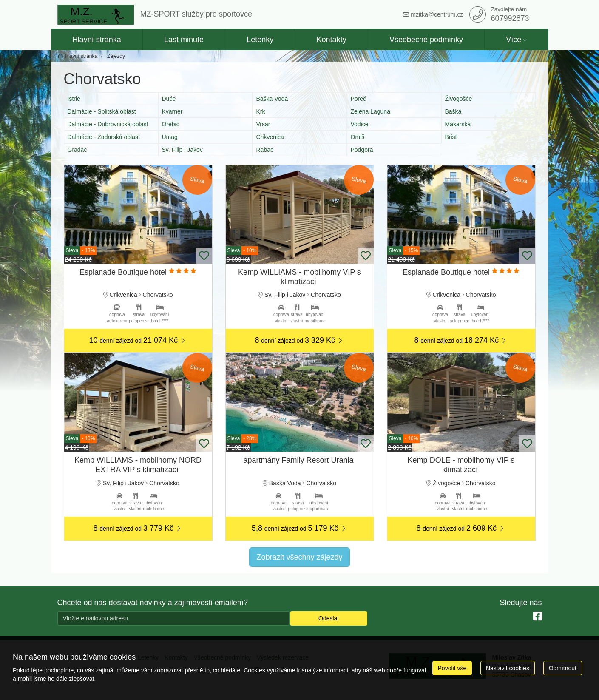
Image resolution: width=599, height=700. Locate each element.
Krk (261, 111)
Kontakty (332, 40)
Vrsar (263, 124)
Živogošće (459, 99)
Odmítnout (563, 668)
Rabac (265, 150)
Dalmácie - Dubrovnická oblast (108, 124)
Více (514, 40)
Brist (451, 137)
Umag (170, 137)
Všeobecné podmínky (426, 40)
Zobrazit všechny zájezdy (299, 557)
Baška (453, 111)
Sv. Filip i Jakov (182, 150)
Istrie (74, 99)
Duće (169, 99)
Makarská (458, 124)
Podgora (362, 150)
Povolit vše (452, 668)
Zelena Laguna (370, 111)
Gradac (77, 150)
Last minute (184, 40)
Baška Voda (272, 99)
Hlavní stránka (97, 40)
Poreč (359, 99)
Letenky (260, 40)
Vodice (360, 124)
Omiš (358, 137)
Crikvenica (270, 137)
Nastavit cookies (508, 668)
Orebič (171, 124)
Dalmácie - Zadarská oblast (104, 137)
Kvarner (172, 111)
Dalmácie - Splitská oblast (102, 111)
